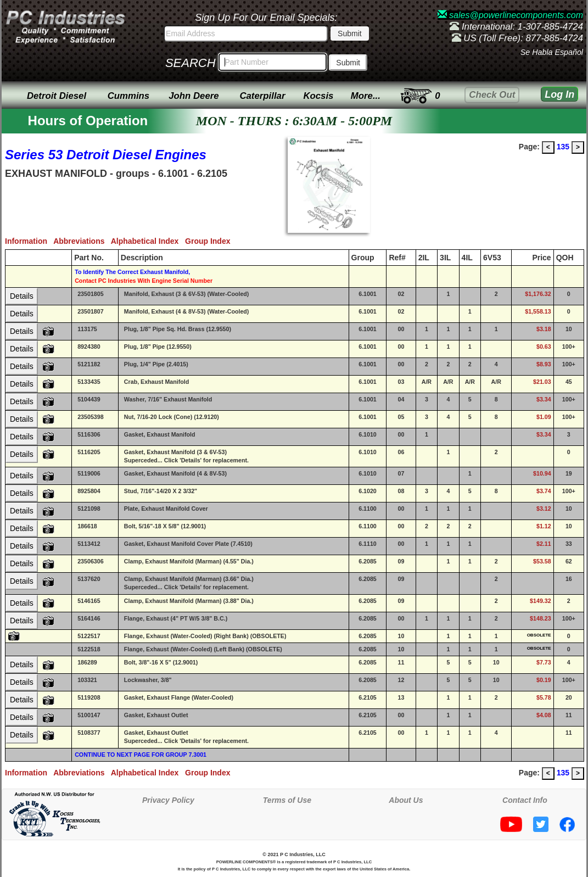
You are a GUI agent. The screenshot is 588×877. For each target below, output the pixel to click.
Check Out (492, 95)
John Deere (194, 96)
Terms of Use (287, 800)
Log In (559, 94)
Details (22, 296)
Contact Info (525, 800)
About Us (406, 800)
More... (366, 96)
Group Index (210, 241)
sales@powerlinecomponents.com (510, 15)
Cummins (128, 96)
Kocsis (318, 96)
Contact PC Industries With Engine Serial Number (144, 281)
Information (29, 241)
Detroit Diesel (57, 96)
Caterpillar (262, 96)
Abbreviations (82, 241)
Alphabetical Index (148, 241)
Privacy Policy (168, 800)
